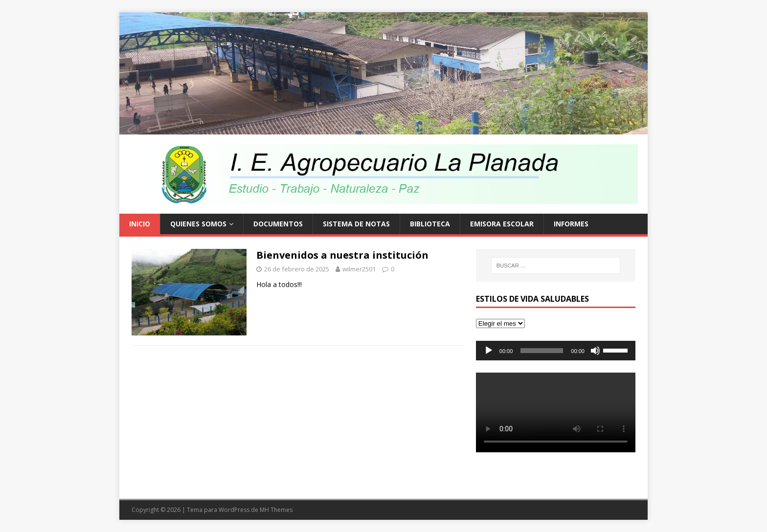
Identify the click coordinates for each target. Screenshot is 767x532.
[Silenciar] (595, 351)
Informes (571, 224)
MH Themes (276, 510)
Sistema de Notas (356, 224)
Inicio (140, 224)
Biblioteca (430, 224)
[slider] (542, 351)
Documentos (278, 224)
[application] (556, 351)
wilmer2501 (359, 269)
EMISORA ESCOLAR (502, 224)
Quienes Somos (198, 224)
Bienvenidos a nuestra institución (342, 255)
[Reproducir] (489, 351)
